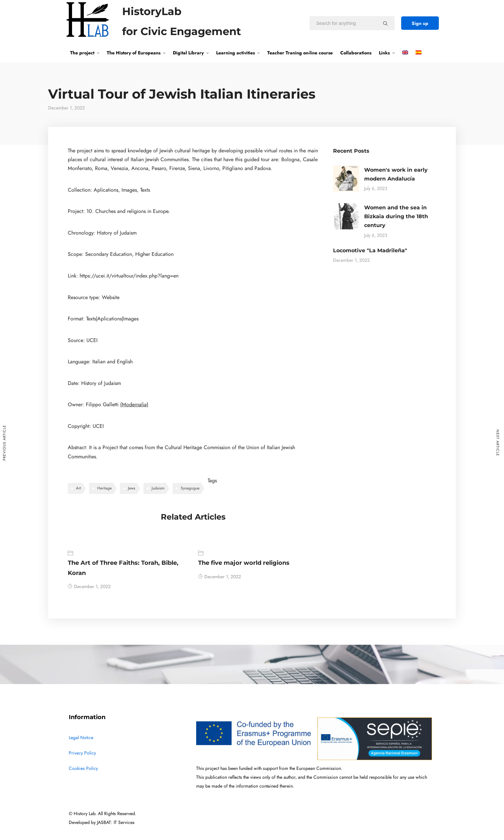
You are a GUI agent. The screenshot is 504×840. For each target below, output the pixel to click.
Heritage (104, 488)
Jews (132, 488)
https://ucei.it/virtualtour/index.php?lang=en (129, 276)
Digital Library (188, 53)
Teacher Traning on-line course (300, 53)
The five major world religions (244, 563)
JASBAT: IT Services (116, 822)
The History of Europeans (134, 53)
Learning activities (235, 53)
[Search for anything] (385, 23)
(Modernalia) (134, 405)
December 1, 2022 (89, 587)
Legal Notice (81, 738)
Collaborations (356, 53)
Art (78, 488)
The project (82, 53)
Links (384, 53)
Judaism (158, 488)
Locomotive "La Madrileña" (370, 250)
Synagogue (190, 488)
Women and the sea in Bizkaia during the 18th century (396, 216)
